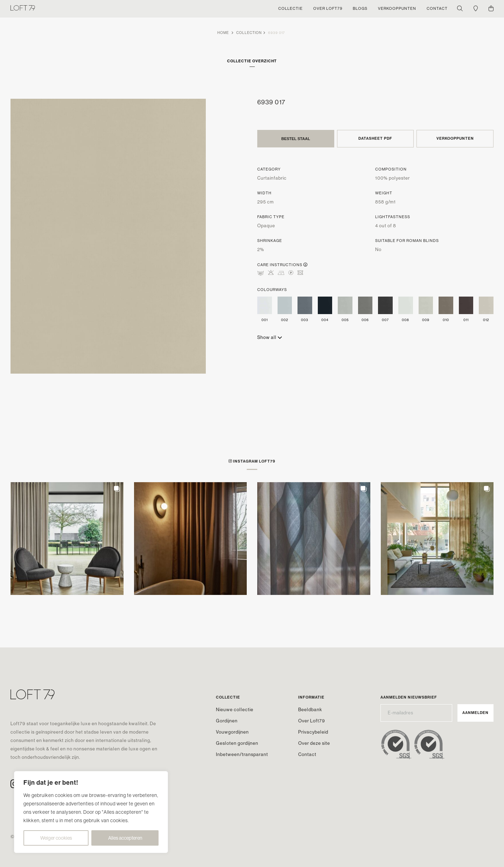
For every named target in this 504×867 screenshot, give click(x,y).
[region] (91, 812)
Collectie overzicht (252, 61)
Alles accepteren (125, 838)
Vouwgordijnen (232, 732)
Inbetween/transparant (242, 754)
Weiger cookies (56, 838)
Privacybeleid (313, 732)
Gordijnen (227, 721)
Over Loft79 (312, 721)
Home (223, 33)
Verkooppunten (455, 138)
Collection (249, 33)
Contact (307, 754)
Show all (270, 337)
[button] (67, 539)
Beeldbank (310, 710)
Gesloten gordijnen (237, 743)
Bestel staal (296, 139)
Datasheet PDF (375, 138)
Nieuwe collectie (235, 710)
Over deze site (314, 743)
